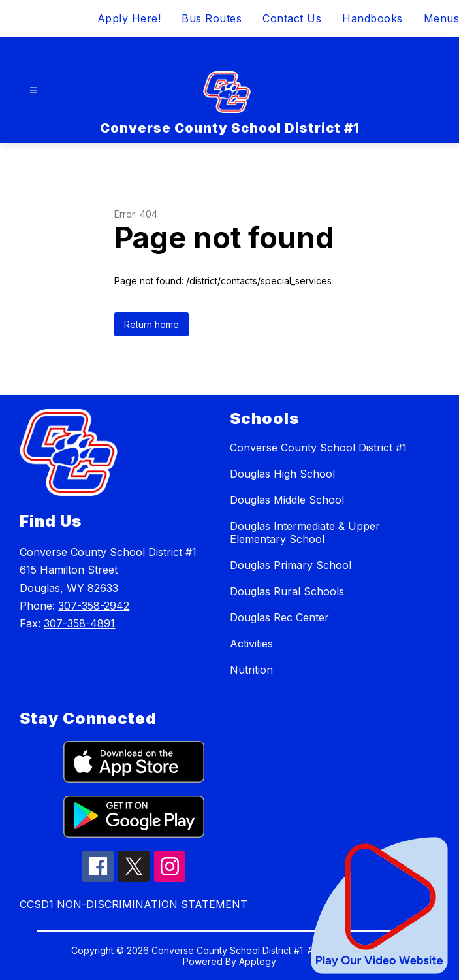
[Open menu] (34, 90)
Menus (442, 18)
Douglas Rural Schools (287, 591)
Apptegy (258, 961)
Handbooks (372, 18)
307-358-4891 (79, 623)
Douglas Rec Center (279, 617)
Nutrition (251, 670)
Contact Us (292, 18)
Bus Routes (212, 18)
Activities (251, 644)
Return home (151, 324)
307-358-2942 (94, 606)
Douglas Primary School (291, 565)
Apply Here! (129, 18)
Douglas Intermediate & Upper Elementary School (305, 532)
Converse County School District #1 (318, 448)
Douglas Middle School (287, 500)
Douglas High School (282, 474)
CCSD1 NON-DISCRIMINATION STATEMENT (134, 904)
